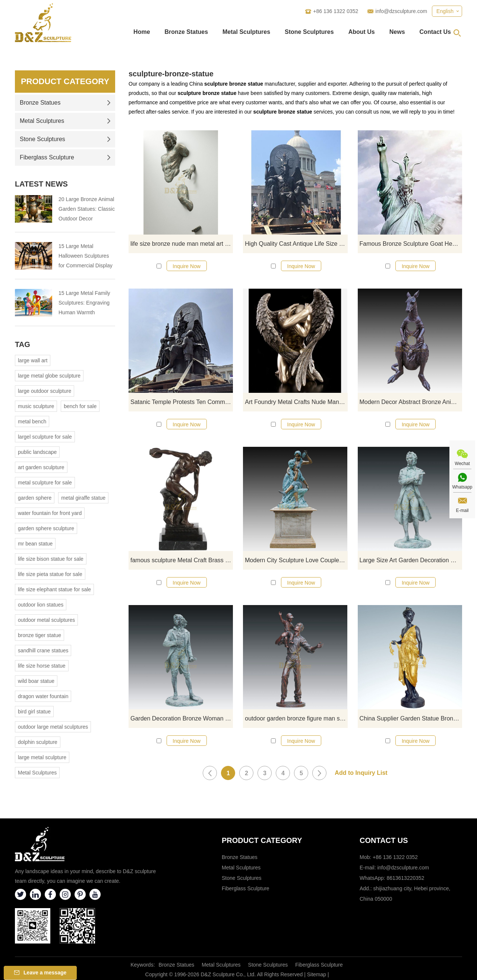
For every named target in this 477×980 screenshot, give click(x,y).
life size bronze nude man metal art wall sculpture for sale (182, 244)
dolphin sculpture (38, 742)
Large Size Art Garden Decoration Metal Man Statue (411, 560)
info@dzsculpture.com (401, 11)
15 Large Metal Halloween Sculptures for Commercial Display (86, 256)
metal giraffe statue (83, 498)
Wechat (462, 464)
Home (142, 32)
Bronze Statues (186, 32)
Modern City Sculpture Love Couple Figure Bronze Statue (296, 560)
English (445, 11)
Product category (262, 840)
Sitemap (317, 974)
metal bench (32, 421)
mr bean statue (35, 544)
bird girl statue (34, 712)
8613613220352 (405, 878)
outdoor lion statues (41, 605)
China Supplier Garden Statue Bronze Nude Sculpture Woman (411, 718)
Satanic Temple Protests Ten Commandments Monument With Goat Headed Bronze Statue (182, 402)
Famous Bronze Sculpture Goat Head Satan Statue (411, 244)
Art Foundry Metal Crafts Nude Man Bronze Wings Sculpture (296, 402)
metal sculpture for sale (45, 483)
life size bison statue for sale (51, 559)
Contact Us (435, 32)
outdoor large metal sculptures (53, 727)
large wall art (33, 360)
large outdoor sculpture (45, 391)
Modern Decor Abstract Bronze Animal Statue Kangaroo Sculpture (411, 402)
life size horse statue (42, 666)
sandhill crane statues (43, 650)
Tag (23, 344)
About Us (362, 32)
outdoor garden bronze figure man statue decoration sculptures (296, 718)
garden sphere (35, 498)
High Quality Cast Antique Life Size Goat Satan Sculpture (296, 244)
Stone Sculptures (309, 32)
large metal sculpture (42, 757)
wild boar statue (36, 681)
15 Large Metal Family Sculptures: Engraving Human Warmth (84, 303)
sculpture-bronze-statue (171, 74)
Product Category (65, 81)
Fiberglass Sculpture (65, 157)
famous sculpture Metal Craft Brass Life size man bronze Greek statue (182, 560)
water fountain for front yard (50, 513)
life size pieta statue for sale (50, 574)
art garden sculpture (41, 467)
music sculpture (36, 406)
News (397, 32)
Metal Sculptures (246, 32)
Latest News (41, 184)
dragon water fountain (43, 696)
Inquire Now (187, 266)
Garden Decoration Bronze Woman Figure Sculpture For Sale (182, 718)
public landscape (37, 452)
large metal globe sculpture (49, 376)
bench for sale (80, 406)
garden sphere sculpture (46, 528)
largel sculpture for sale (45, 437)
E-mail (462, 510)
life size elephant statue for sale (54, 589)
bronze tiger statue (40, 635)
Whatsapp (462, 487)
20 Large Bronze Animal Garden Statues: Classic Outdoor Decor (87, 209)
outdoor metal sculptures (46, 620)
